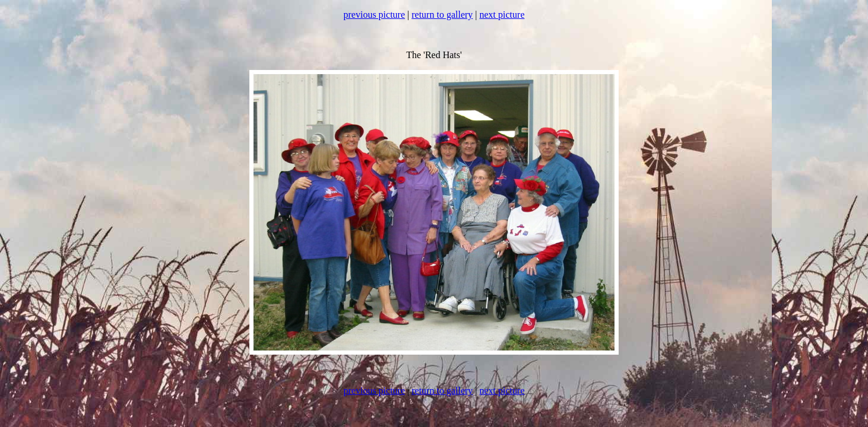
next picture (502, 15)
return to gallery (442, 15)
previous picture (375, 15)
